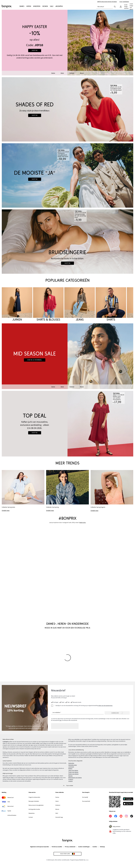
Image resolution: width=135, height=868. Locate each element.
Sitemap (102, 847)
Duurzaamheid (86, 801)
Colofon (95, 847)
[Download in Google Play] (128, 799)
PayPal (9, 811)
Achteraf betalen (12, 815)
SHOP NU (35, 50)
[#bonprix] (59, 6)
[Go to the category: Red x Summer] (67, 109)
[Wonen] (45, 6)
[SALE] (52, 6)
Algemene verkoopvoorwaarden (40, 847)
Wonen (82, 73)
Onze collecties (60, 793)
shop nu (35, 179)
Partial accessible (57, 847)
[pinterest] (110, 816)
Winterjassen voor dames (75, 778)
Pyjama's (71, 779)
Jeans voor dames (73, 770)
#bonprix (67, 518)
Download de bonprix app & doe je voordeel (121, 793)
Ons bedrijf (85, 797)
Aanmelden (117, 713)
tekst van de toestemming (106, 706)
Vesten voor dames (73, 774)
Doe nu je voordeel (35, 360)
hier (60, 720)
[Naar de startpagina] (11, 6)
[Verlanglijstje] (126, 7)
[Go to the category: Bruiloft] (67, 175)
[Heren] (29, 6)
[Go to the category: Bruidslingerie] (67, 242)
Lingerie (70, 781)
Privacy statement (70, 847)
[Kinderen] (37, 6)
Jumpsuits (71, 767)
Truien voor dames (73, 772)
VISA (9, 802)
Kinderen (72, 73)
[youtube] (121, 816)
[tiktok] (132, 816)
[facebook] (116, 816)
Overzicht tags (59, 817)
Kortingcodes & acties (34, 809)
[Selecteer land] (67, 854)
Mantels (70, 776)
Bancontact (11, 806)
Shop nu (35, 115)
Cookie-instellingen (84, 847)
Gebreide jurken (73, 765)
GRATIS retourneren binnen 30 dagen (107, 2)
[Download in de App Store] (128, 804)
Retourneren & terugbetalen (36, 805)
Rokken (70, 769)
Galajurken (71, 763)
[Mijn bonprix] (121, 7)
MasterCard (11, 798)
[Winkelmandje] (131, 7)
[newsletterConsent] (82, 706)
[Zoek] (115, 7)
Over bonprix (86, 793)
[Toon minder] (68, 786)
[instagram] (126, 816)
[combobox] (105, 7)
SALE (57, 813)
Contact (31, 817)
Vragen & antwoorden (34, 797)
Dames (53, 73)
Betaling (4, 793)
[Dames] (22, 6)
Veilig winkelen (118, 827)
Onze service (32, 793)
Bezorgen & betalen (34, 801)
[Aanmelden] (117, 713)
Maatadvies (32, 813)
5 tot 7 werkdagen (124, 2)
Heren (62, 73)
